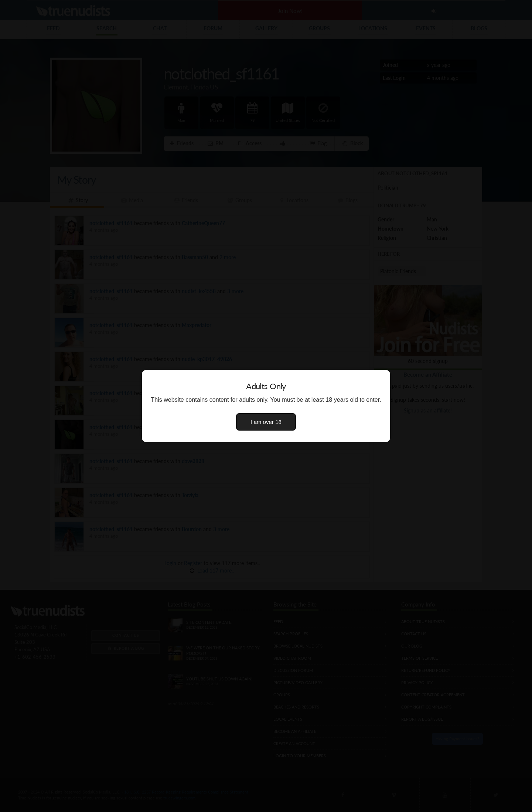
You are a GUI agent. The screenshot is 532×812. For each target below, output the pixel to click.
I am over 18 (266, 422)
